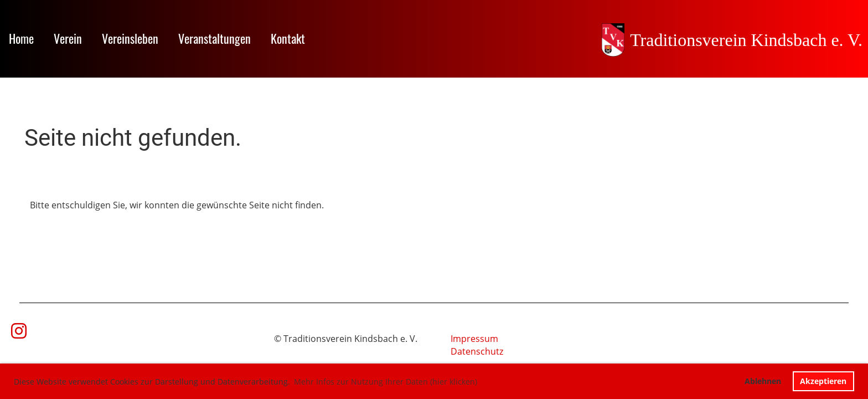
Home (21, 38)
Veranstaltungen (215, 38)
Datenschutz (477, 351)
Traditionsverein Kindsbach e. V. (746, 40)
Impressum (474, 339)
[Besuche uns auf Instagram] (19, 331)
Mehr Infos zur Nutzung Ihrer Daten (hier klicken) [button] (386, 382)
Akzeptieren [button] (823, 381)
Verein (68, 38)
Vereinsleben (130, 38)
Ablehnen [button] (763, 381)
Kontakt (288, 38)
